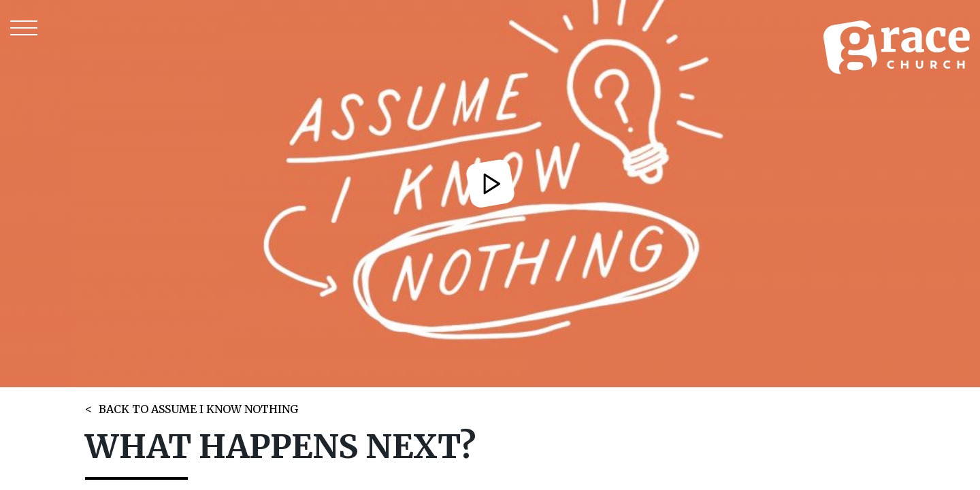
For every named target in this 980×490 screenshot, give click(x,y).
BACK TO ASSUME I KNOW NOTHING (198, 409)
